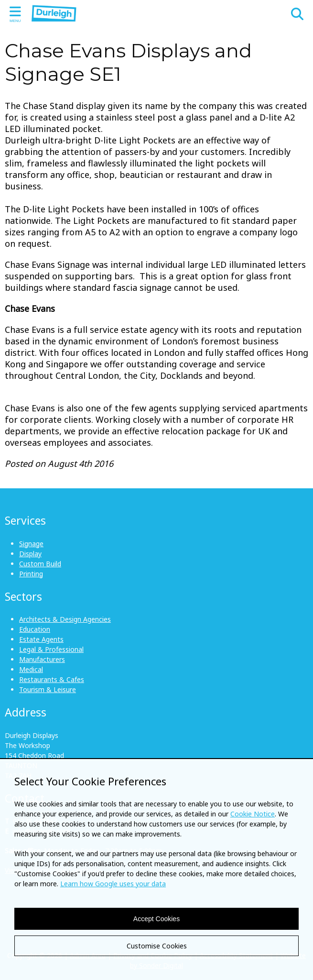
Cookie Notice (253, 814)
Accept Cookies (156, 919)
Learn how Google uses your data (113, 884)
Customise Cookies (157, 946)
